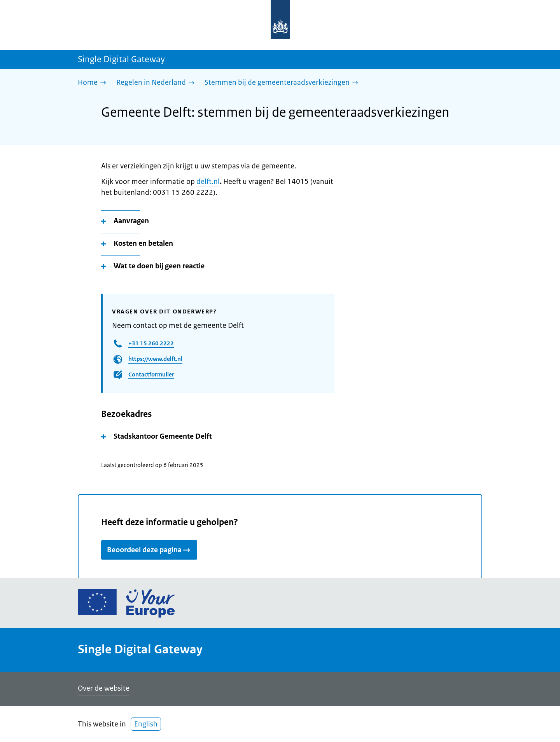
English (146, 724)
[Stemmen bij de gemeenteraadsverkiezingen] (283, 83)
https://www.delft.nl (155, 359)
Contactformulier (151, 374)
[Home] (94, 83)
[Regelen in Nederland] (157, 83)
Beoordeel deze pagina (149, 550)
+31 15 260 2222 (151, 343)
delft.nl (208, 182)
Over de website (104, 688)
